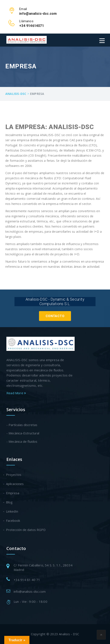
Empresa (13, 493)
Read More (16, 393)
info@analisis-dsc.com (30, 591)
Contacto (55, 316)
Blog (9, 502)
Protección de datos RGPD (26, 530)
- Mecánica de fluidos (22, 441)
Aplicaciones (15, 484)
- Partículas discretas (22, 425)
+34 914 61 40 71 (27, 580)
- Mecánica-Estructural (23, 433)
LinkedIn (12, 511)
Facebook (13, 520)
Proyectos (14, 475)
